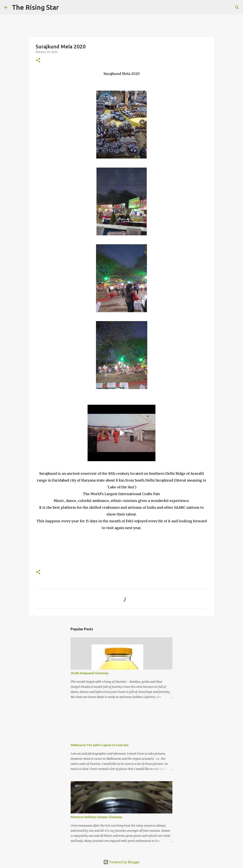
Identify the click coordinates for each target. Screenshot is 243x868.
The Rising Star (35, 7)
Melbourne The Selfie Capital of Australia (100, 745)
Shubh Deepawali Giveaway (89, 673)
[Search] (65, 7)
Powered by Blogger (121, 862)
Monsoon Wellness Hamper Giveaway (96, 817)
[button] (38, 61)
